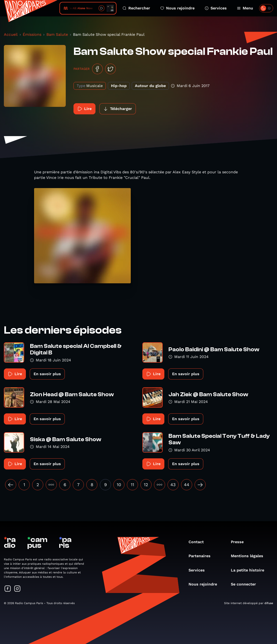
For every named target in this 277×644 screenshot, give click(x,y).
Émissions (32, 34)
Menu (245, 8)
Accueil (11, 34)
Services (216, 8)
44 (187, 485)
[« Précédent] (11, 485)
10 (119, 485)
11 (132, 485)
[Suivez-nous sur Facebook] (8, 589)
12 (146, 485)
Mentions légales (249, 556)
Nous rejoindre (177, 8)
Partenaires (202, 556)
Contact (199, 542)
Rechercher (136, 8)
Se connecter (246, 584)
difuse (269, 603)
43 (173, 485)
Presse (240, 542)
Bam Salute (57, 34)
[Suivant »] (200, 485)
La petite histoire (250, 570)
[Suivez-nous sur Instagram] (17, 589)
